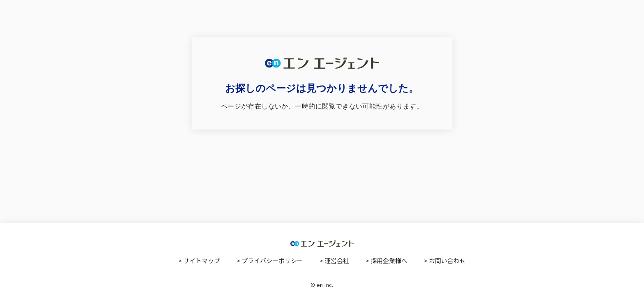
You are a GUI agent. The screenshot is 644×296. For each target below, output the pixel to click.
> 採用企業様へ (386, 260)
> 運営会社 (334, 260)
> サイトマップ (199, 260)
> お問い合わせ (445, 260)
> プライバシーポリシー (270, 260)
